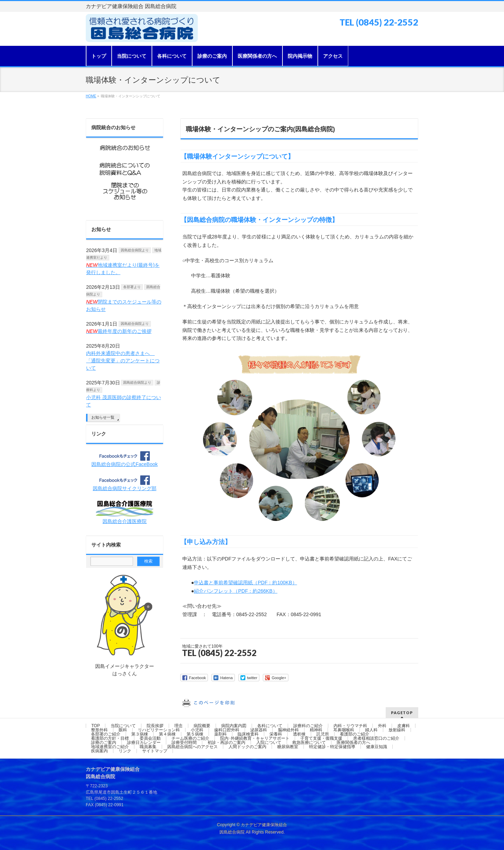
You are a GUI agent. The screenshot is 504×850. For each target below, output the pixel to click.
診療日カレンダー (144, 743)
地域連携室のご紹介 (110, 747)
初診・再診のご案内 (226, 743)
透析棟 (299, 734)
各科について (270, 726)
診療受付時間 (184, 743)
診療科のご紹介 (308, 726)
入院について (269, 743)
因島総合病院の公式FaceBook (124, 464)
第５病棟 (195, 734)
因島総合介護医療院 (125, 521)
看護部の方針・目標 (110, 738)
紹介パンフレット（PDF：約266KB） (236, 591)
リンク (99, 434)
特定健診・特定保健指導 (332, 747)
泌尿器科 (259, 730)
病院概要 (202, 726)
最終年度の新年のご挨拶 (119, 331)
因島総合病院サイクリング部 (125, 488)
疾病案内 (99, 751)
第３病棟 (140, 734)
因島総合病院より (135, 250)
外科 (382, 726)
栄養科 (276, 734)
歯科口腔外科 (227, 730)
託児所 (323, 734)
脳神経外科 (288, 730)
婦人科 (371, 730)
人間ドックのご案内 (247, 747)
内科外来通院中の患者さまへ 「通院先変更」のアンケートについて (123, 361)
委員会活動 (150, 738)
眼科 (123, 730)
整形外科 (99, 730)
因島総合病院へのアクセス (192, 747)
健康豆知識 (377, 747)
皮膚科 (404, 726)
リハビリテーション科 (159, 730)
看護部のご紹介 (355, 734)
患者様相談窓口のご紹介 (376, 738)
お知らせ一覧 (103, 417)
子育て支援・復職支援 (321, 738)
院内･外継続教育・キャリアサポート (255, 738)
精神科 (316, 730)
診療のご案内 (104, 743)
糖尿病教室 (288, 747)
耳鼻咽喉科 (344, 730)
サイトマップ (155, 751)
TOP (96, 726)
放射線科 (397, 730)
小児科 (197, 730)
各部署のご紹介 (106, 734)
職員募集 (148, 747)
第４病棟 (167, 734)
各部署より (132, 287)
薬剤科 (220, 734)
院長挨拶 (155, 726)
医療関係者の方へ (353, 743)
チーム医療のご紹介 (190, 738)
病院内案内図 (234, 726)
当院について (123, 726)
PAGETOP (402, 713)
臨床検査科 (248, 734)
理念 (178, 726)
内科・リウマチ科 (350, 726)
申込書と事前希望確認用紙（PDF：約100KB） (245, 583)
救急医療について (309, 743)
